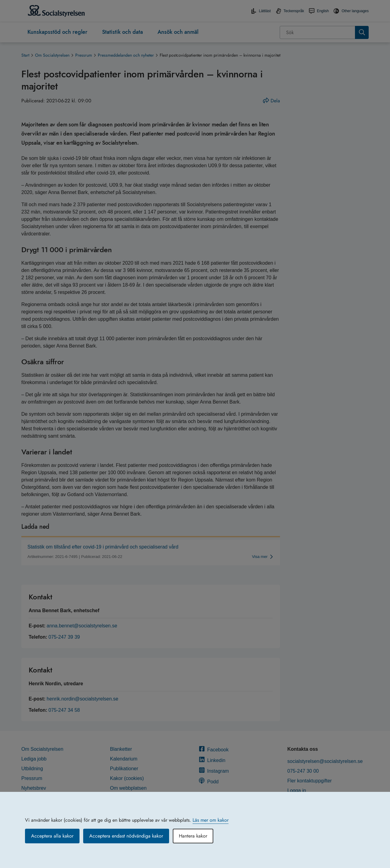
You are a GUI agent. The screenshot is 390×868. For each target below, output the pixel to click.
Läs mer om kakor (211, 820)
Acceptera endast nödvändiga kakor (126, 836)
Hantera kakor (193, 836)
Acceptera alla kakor (52, 836)
